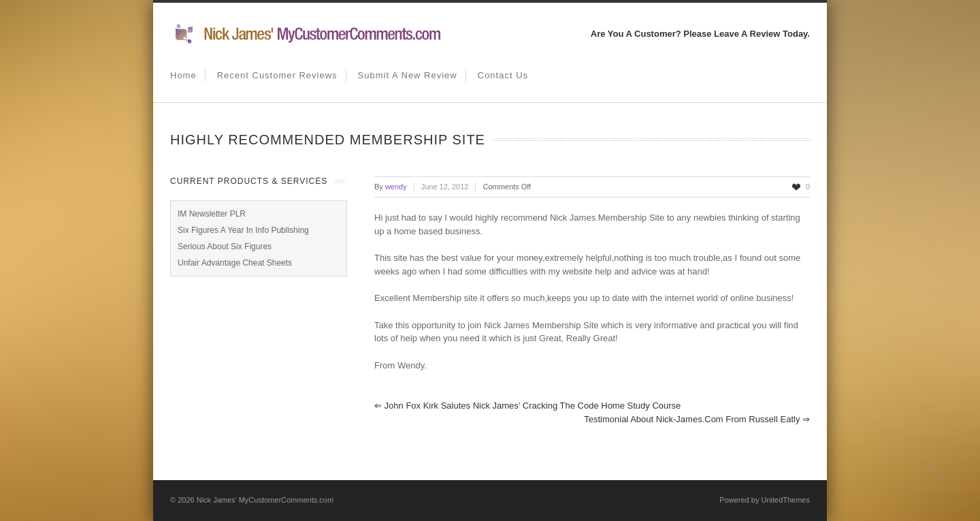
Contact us (503, 75)
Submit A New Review (408, 75)
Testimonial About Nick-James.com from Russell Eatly (697, 419)
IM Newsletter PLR (212, 214)
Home (183, 75)
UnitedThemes (785, 500)
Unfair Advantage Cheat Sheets (235, 263)
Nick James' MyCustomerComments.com (265, 500)
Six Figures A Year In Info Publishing (243, 230)
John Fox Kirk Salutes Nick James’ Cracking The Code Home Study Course (527, 406)
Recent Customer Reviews (277, 75)
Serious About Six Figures (225, 247)
